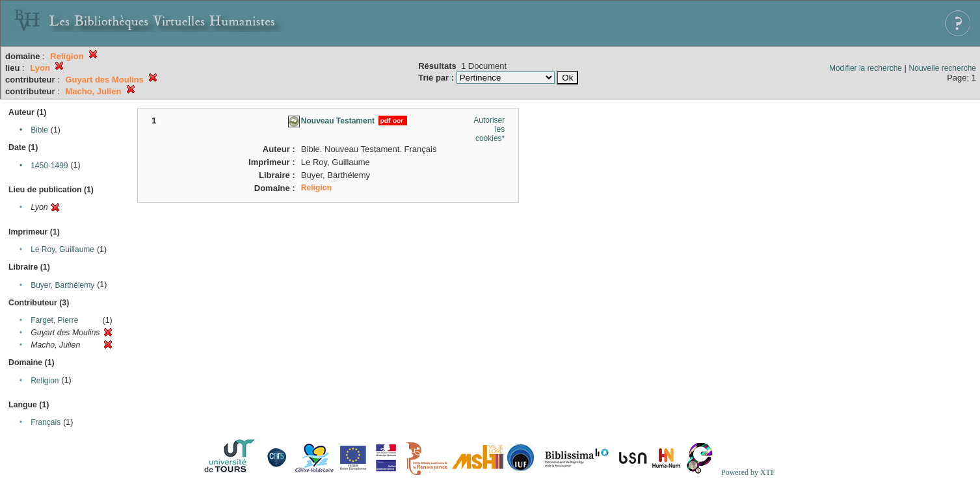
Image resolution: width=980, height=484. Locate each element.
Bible (39, 130)
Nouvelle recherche (943, 68)
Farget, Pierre (54, 320)
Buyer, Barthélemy (62, 285)
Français (46, 422)
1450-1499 (49, 166)
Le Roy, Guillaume (62, 249)
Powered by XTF (748, 472)
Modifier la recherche (866, 68)
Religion (45, 381)
